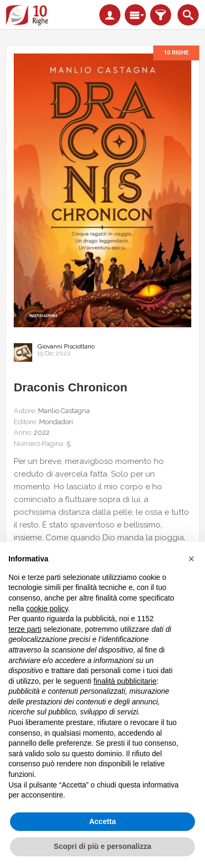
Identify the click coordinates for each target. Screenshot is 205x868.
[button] (191, 559)
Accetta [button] (103, 821)
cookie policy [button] (47, 609)
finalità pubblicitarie (125, 681)
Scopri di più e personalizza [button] (102, 846)
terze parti (25, 629)
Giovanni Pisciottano (66, 346)
